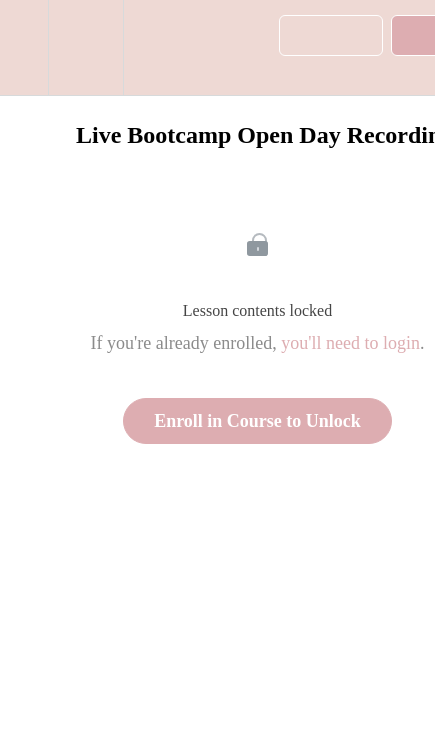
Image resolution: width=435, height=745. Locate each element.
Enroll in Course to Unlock (257, 421)
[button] (24, 47)
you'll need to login (350, 343)
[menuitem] (85, 47)
